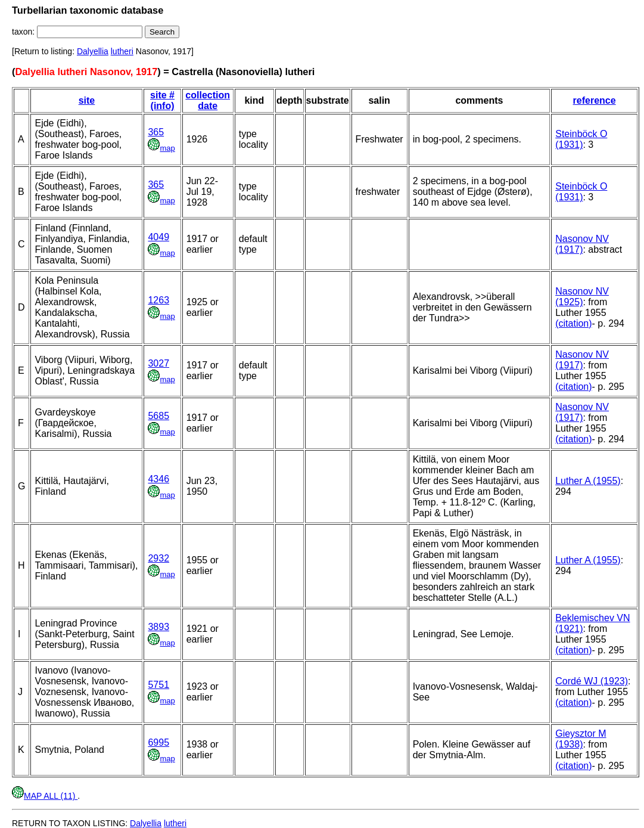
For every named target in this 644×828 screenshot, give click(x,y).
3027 (158, 363)
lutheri (122, 51)
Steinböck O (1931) (581, 139)
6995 (158, 742)
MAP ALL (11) (45, 796)
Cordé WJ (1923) (592, 681)
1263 (158, 300)
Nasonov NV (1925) (582, 297)
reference (595, 100)
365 (156, 132)
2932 (158, 558)
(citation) (573, 323)
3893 (158, 627)
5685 (158, 416)
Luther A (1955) (588, 481)
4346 (158, 479)
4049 (158, 237)
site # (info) (162, 100)
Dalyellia (93, 51)
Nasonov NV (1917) (582, 244)
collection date (208, 100)
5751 (158, 685)
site (87, 100)
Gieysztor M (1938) (581, 739)
